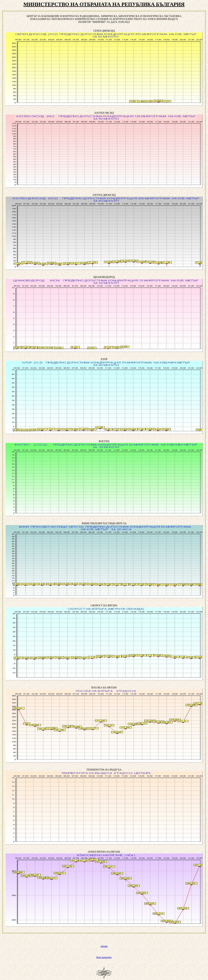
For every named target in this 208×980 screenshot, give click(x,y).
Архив (104, 946)
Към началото (104, 957)
